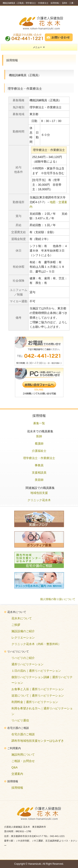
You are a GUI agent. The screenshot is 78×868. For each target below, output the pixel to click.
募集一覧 (39, 423)
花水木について (22, 618)
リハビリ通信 (20, 720)
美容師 (39, 480)
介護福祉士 (39, 451)
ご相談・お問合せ (23, 761)
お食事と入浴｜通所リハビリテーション (38, 689)
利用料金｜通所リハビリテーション (35, 702)
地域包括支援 (39, 493)
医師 (39, 436)
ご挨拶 (16, 625)
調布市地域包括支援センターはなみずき (38, 741)
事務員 (39, 465)
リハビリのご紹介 (23, 658)
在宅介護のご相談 (23, 734)
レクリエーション (23, 638)
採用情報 (17, 788)
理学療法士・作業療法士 (39, 458)
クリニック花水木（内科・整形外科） (36, 644)
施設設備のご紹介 (23, 631)
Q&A (15, 767)
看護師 (39, 444)
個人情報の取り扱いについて (58, 599)
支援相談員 (39, 473)
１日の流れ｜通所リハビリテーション (36, 671)
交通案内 (17, 774)
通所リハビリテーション (27, 664)
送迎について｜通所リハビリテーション (38, 696)
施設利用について (23, 755)
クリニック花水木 (39, 500)
